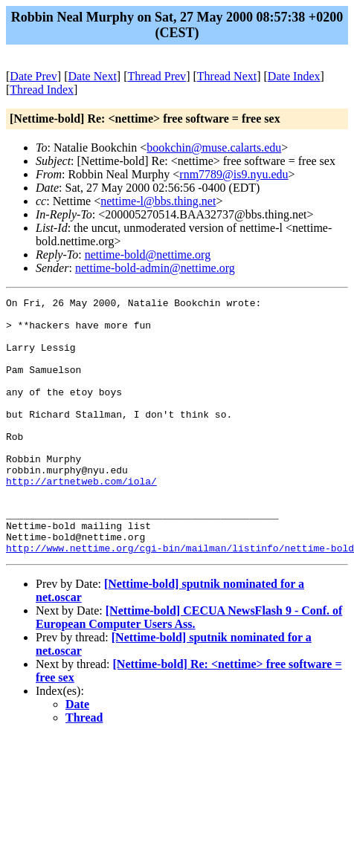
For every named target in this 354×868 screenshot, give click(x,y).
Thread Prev (157, 76)
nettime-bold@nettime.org (148, 255)
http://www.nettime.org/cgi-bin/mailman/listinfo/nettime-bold (180, 599)
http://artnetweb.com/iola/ (81, 519)
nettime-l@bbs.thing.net (158, 201)
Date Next (93, 76)
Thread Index (42, 90)
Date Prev (33, 76)
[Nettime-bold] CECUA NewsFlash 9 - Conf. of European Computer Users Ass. (189, 668)
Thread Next (227, 76)
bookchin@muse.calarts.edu (214, 148)
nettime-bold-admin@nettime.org (155, 268)
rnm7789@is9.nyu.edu (234, 174)
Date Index (294, 76)
